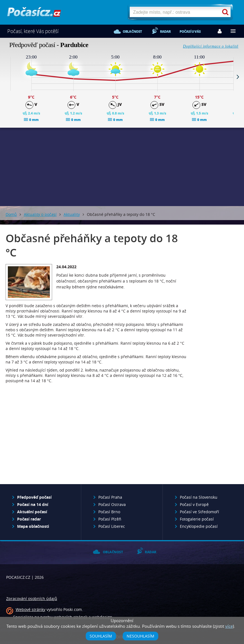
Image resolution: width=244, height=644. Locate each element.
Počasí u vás (190, 32)
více (229, 626)
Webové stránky (31, 609)
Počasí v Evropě (194, 504)
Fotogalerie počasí (197, 519)
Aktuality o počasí (40, 214)
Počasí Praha (110, 497)
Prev (6, 77)
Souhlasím (101, 636)
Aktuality (72, 214)
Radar (165, 32)
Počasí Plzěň (110, 519)
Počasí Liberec (112, 526)
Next (238, 77)
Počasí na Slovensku (199, 497)
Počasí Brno (109, 512)
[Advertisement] (122, 167)
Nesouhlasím (140, 636)
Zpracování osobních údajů (32, 599)
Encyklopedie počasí (199, 526)
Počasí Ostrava (112, 504)
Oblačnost (132, 32)
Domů (11, 214)
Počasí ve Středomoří (199, 512)
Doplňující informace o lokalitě (211, 46)
